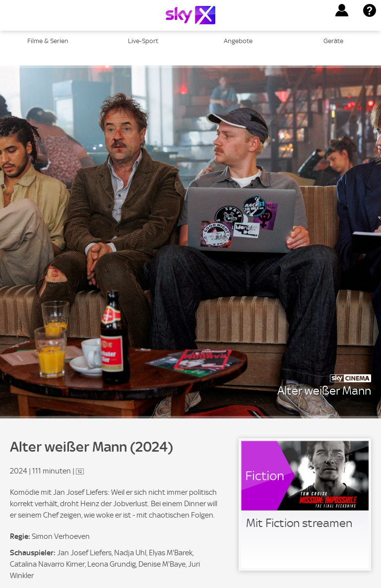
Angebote (238, 41)
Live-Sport (143, 41)
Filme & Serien (48, 41)
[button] (342, 10)
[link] (305, 504)
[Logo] (190, 15)
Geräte (333, 41)
